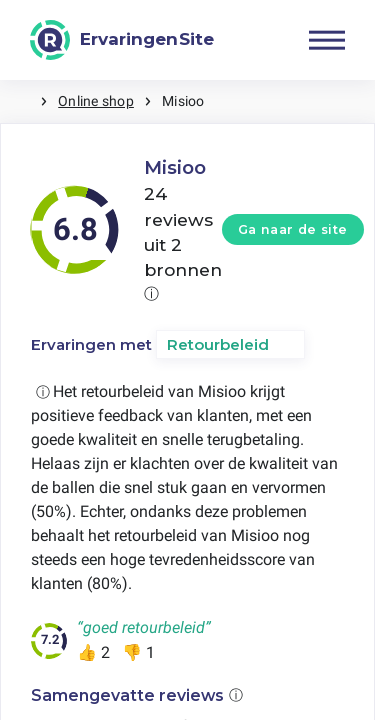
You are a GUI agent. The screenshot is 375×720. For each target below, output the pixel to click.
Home (20, 101)
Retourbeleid (218, 344)
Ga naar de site (293, 229)
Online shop (96, 101)
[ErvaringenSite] (122, 40)
